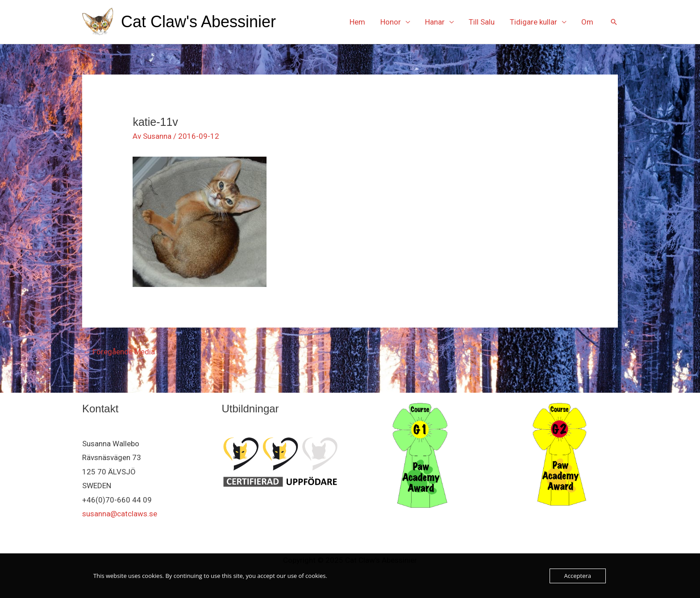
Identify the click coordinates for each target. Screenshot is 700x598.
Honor (391, 22)
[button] (614, 22)
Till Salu (482, 22)
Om (587, 22)
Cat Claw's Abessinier (198, 22)
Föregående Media (119, 352)
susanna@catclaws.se (120, 514)
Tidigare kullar (533, 22)
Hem (357, 22)
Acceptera (578, 576)
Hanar (435, 22)
